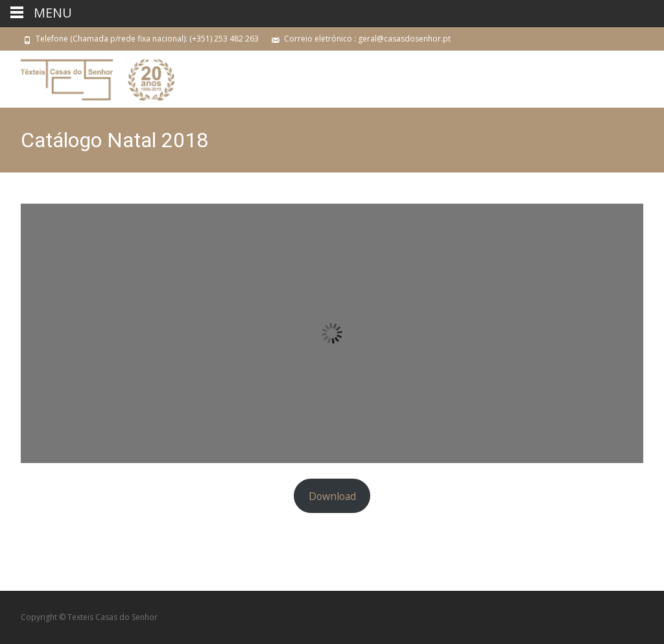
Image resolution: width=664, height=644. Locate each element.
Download (332, 496)
